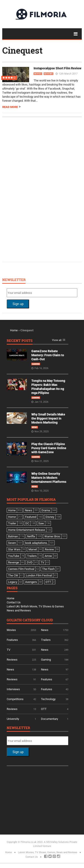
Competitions (15, 699)
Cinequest (22, 50)
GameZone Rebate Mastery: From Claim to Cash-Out (48, 355)
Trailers (46, 640)
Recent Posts (20, 341)
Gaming (36, 364)
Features (12, 640)
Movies (38, 74)
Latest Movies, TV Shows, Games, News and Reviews (48, 852)
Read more (10, 107)
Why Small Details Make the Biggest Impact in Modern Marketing (48, 418)
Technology (48, 699)
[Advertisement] (40, 189)
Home (14, 330)
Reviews (48, 74)
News (35, 427)
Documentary (50, 719)
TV (9, 650)
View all (57, 340)
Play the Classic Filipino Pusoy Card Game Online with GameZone (49, 448)
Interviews (13, 689)
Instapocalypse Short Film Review (57, 68)
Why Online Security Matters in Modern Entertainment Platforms (49, 478)
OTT (44, 709)
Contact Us (14, 602)
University (13, 719)
